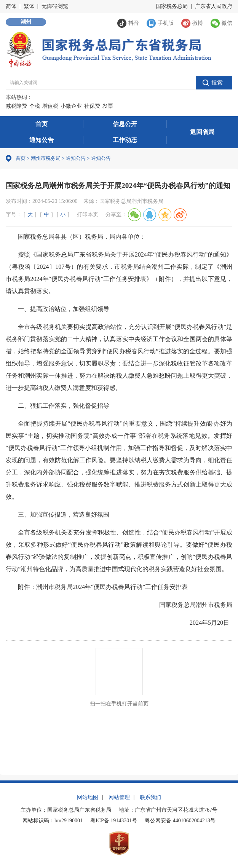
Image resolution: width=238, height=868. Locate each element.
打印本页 (88, 215)
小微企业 (71, 106)
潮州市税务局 (46, 158)
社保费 (92, 106)
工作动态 (125, 140)
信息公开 (125, 124)
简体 (11, 6)
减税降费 (16, 106)
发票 (108, 106)
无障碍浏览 (55, 6)
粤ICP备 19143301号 (114, 821)
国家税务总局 (172, 6)
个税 (35, 106)
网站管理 (119, 797)
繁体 (29, 6)
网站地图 (88, 797)
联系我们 (150, 797)
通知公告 (42, 140)
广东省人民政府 (214, 6)
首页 (42, 124)
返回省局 (202, 132)
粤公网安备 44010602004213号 (180, 821)
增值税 (50, 106)
